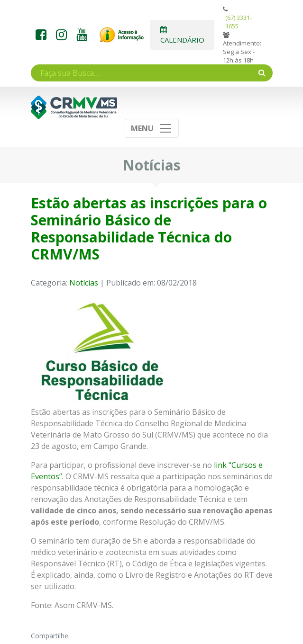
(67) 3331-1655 (239, 22)
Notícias (84, 283)
